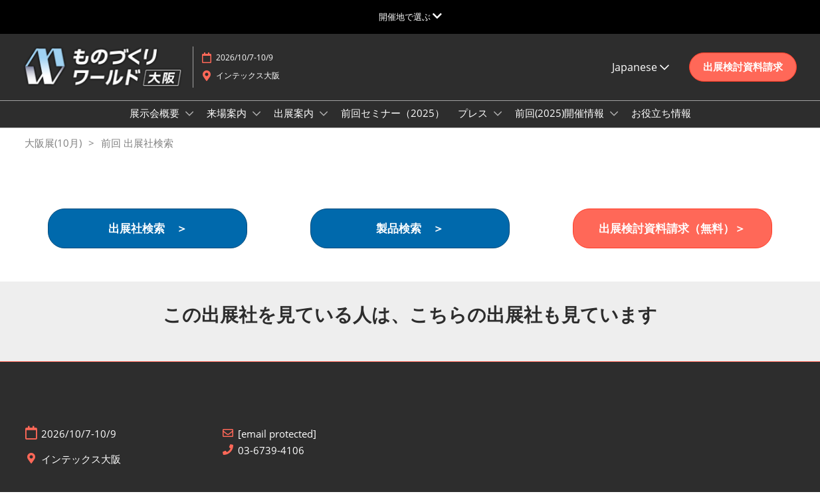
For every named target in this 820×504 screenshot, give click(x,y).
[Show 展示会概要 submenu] (189, 126)
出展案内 (295, 126)
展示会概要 (156, 126)
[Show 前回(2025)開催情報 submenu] (614, 126)
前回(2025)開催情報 (561, 126)
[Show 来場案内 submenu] (256, 126)
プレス (474, 126)
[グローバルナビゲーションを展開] (410, 17)
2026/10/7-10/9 (245, 70)
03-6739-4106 (271, 462)
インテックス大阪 (248, 88)
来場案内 (228, 126)
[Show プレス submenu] (498, 126)
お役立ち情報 (661, 126)
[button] (743, 80)
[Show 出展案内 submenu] (324, 126)
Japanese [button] (641, 80)
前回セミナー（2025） (393, 126)
